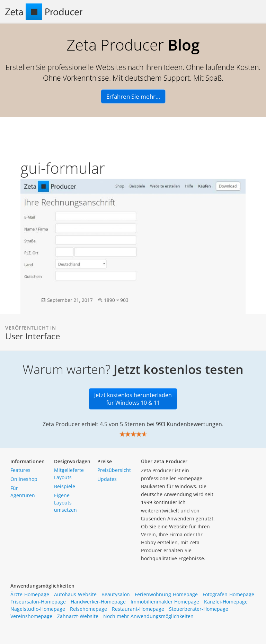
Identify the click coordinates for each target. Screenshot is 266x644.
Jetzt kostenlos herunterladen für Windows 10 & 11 (133, 399)
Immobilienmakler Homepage (165, 602)
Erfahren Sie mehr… (133, 96)
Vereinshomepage (31, 616)
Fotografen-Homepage (228, 594)
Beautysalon (116, 594)
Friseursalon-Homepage (38, 602)
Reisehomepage (88, 609)
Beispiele (65, 486)
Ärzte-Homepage (30, 594)
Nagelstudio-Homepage (38, 609)
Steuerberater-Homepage (199, 609)
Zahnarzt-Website (78, 616)
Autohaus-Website (75, 594)
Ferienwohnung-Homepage (166, 594)
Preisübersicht (114, 470)
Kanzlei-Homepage (226, 602)
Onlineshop (24, 479)
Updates (107, 479)
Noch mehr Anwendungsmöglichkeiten (148, 616)
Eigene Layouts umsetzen (65, 503)
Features (20, 470)
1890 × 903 (116, 300)
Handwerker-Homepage (98, 602)
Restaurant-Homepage (138, 609)
